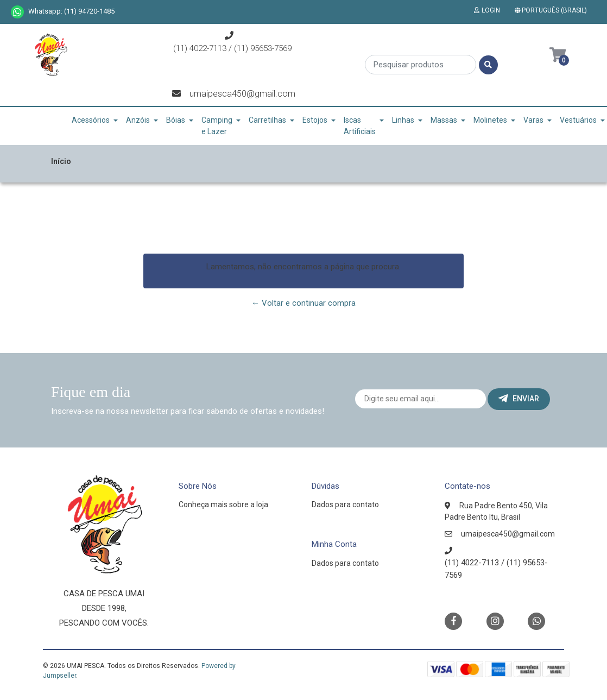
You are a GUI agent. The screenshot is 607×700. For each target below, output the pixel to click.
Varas (533, 120)
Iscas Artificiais (360, 126)
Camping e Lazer (217, 126)
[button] (553, 10)
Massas (444, 120)
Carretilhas (267, 120)
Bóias (176, 120)
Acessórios (91, 120)
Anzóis (138, 120)
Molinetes (490, 120)
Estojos (315, 120)
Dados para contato (345, 504)
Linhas (403, 120)
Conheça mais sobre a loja (223, 504)
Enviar (519, 399)
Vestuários (578, 120)
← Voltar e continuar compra (303, 303)
